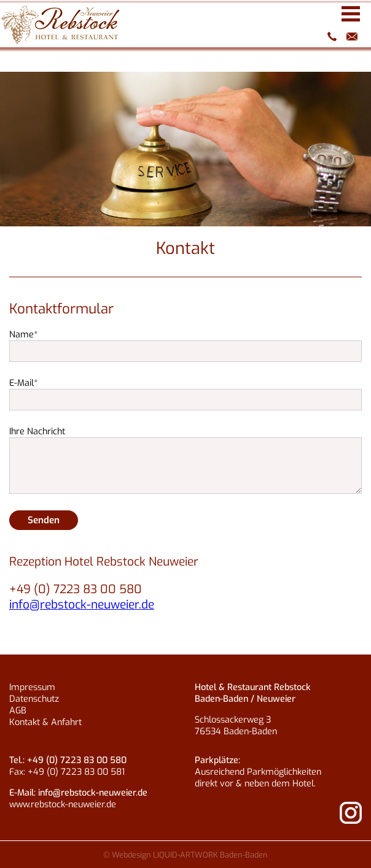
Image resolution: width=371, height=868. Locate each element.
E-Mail (24, 383)
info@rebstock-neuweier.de (353, 36)
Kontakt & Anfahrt (45, 722)
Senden (44, 520)
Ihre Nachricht (37, 432)
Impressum (32, 687)
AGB (18, 711)
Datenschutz (34, 699)
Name (24, 335)
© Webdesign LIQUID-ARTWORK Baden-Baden (185, 855)
